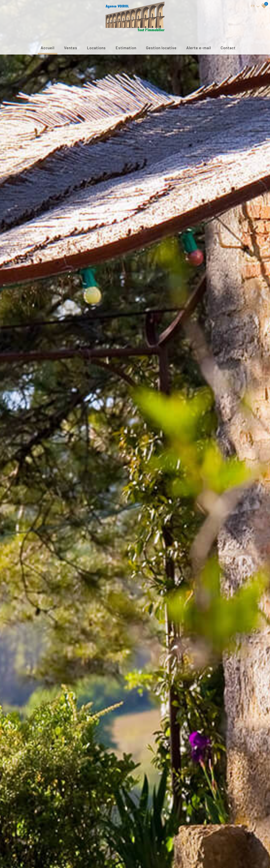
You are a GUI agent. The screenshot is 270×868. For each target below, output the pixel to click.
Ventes (71, 48)
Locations (96, 48)
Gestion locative (161, 48)
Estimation (126, 48)
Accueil (48, 48)
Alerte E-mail (199, 48)
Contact (228, 48)
